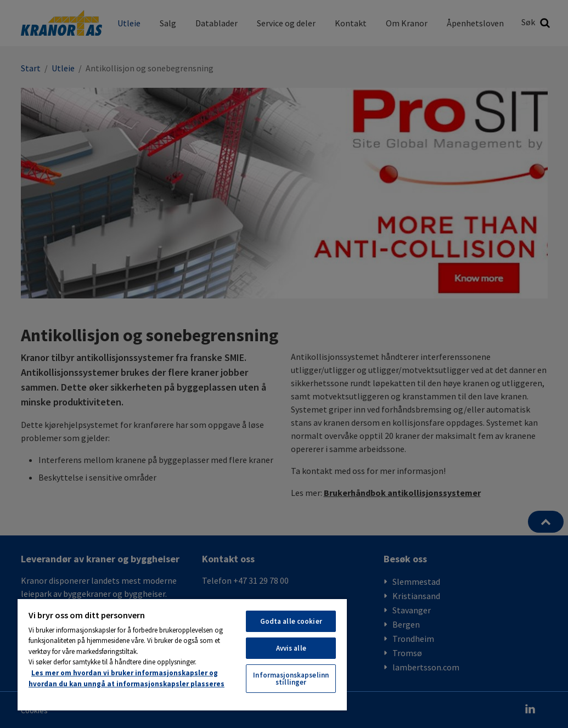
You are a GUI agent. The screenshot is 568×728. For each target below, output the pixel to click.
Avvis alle (291, 648)
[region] (182, 654)
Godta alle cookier (291, 621)
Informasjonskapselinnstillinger (291, 679)
